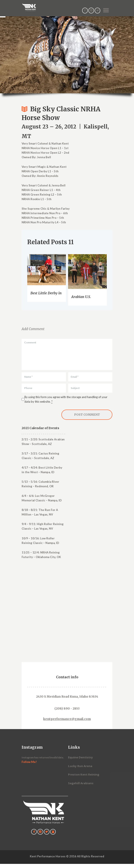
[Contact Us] (67, 619)
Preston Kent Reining (84, 774)
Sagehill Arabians (81, 783)
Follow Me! (29, 762)
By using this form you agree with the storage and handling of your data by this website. (66, 399)
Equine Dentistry (81, 757)
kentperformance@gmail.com (67, 719)
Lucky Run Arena (80, 766)
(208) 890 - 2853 (67, 709)
